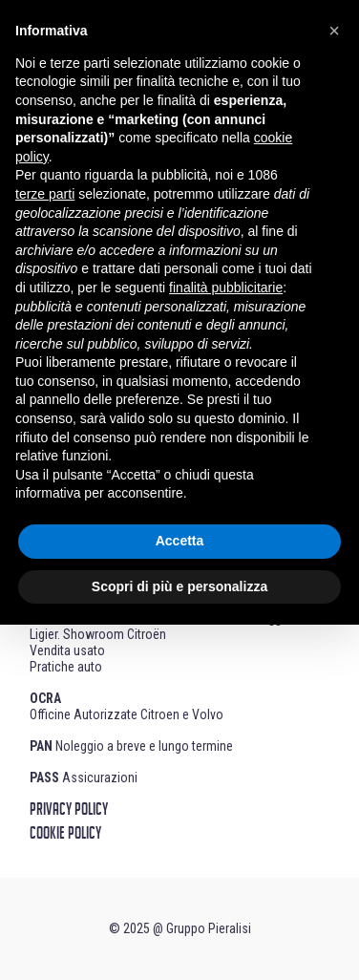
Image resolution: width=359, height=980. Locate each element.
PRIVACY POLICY (69, 810)
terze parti (45, 194)
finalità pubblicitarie (226, 288)
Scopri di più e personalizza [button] (179, 586)
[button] (334, 31)
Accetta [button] (180, 541)
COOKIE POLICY (65, 834)
